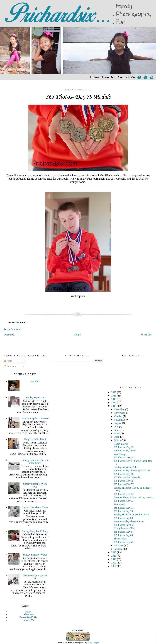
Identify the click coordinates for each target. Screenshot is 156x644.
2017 (114, 392)
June (117, 430)
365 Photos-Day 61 (123, 542)
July (117, 427)
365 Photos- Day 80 (124, 474)
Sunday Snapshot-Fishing (35, 531)
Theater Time (120, 539)
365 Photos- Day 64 (124, 532)
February (119, 545)
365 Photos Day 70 (123, 511)
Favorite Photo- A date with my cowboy (134, 497)
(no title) (35, 381)
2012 (114, 552)
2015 (114, 399)
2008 (114, 566)
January (119, 549)
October (119, 416)
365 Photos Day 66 (123, 525)
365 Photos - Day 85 (124, 457)
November (120, 413)
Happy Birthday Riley (125, 528)
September (120, 420)
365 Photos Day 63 (123, 535)
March (118, 440)
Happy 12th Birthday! (35, 439)
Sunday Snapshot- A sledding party (131, 515)
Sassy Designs (93, 643)
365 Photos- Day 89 (124, 447)
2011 (114, 556)
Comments (11, 366)
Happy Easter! (121, 444)
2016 (114, 396)
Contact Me (126, 78)
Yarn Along (119, 454)
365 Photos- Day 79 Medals (78, 97)
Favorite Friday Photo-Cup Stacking (132, 471)
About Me (108, 78)
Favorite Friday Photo (125, 451)
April (117, 437)
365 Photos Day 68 (123, 518)
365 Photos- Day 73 (124, 501)
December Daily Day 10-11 (35, 577)
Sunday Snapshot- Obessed (35, 418)
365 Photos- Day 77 (124, 484)
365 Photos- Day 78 (124, 481)
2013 (114, 406)
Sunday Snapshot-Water (35, 555)
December (120, 409)
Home (94, 78)
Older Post (9, 335)
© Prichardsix (78, 630)
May (117, 433)
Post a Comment (12, 329)
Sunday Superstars (35, 398)
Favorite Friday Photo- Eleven (129, 521)
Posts (8, 361)
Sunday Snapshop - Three (35, 507)
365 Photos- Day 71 (124, 508)
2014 (114, 403)
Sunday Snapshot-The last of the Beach (35, 462)
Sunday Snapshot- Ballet (126, 467)
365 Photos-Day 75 (123, 494)
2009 (114, 563)
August (118, 423)
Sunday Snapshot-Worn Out (35, 485)
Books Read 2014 (28, 617)
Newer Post (146, 335)
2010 (114, 559)
